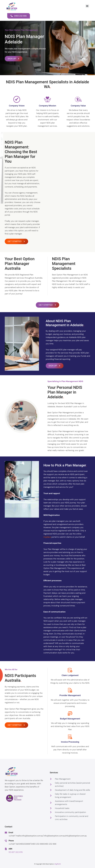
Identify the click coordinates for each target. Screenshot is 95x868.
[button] (87, 6)
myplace (47, 537)
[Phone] (6, 841)
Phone (11, 841)
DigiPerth (58, 864)
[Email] (6, 833)
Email (11, 833)
